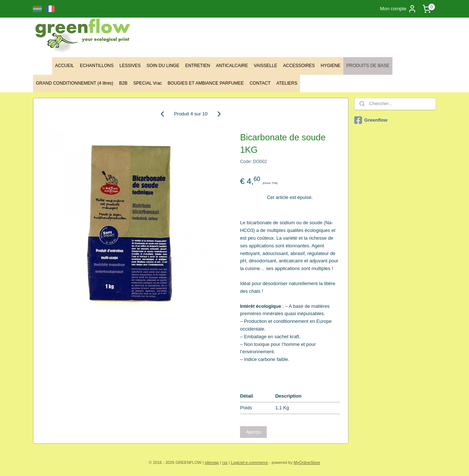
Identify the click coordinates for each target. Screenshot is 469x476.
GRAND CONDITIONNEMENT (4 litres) (75, 83)
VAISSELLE (266, 66)
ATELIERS (287, 83)
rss (225, 462)
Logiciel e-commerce (249, 462)
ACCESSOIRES (299, 66)
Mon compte (398, 9)
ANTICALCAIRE (232, 66)
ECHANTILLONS (97, 66)
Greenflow (371, 120)
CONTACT (260, 83)
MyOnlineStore (307, 462)
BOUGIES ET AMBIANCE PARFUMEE (206, 83)
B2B (123, 83)
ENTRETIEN (197, 66)
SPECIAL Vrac (148, 83)
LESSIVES (130, 66)
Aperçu (253, 432)
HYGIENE (330, 66)
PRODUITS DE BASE (368, 66)
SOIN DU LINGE (163, 66)
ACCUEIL (64, 66)
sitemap (212, 462)
